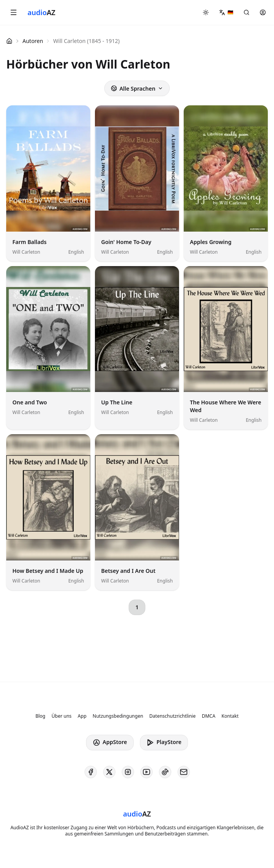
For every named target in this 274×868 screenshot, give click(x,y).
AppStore (110, 742)
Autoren (33, 41)
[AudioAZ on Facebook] (91, 772)
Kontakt (230, 716)
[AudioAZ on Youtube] (146, 772)
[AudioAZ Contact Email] (184, 772)
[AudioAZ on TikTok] (165, 772)
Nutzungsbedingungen (118, 716)
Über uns (62, 716)
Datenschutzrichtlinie (172, 716)
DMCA (209, 716)
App (82, 716)
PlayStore (164, 742)
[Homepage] (41, 12)
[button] (14, 12)
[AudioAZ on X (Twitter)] (109, 772)
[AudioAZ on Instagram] (128, 772)
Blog (40, 716)
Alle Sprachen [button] (137, 89)
